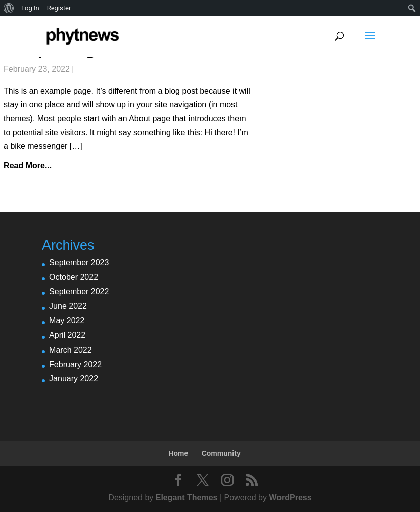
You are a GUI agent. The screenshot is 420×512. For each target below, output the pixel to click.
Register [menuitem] (59, 8)
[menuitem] (9, 8)
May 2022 (67, 321)
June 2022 (68, 306)
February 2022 (75, 365)
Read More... (28, 166)
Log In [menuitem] (30, 8)
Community (221, 453)
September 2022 (79, 292)
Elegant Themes (187, 498)
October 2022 (74, 277)
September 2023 (79, 262)
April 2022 (67, 335)
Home (178, 453)
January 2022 (74, 379)
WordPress (290, 498)
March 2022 (71, 350)
